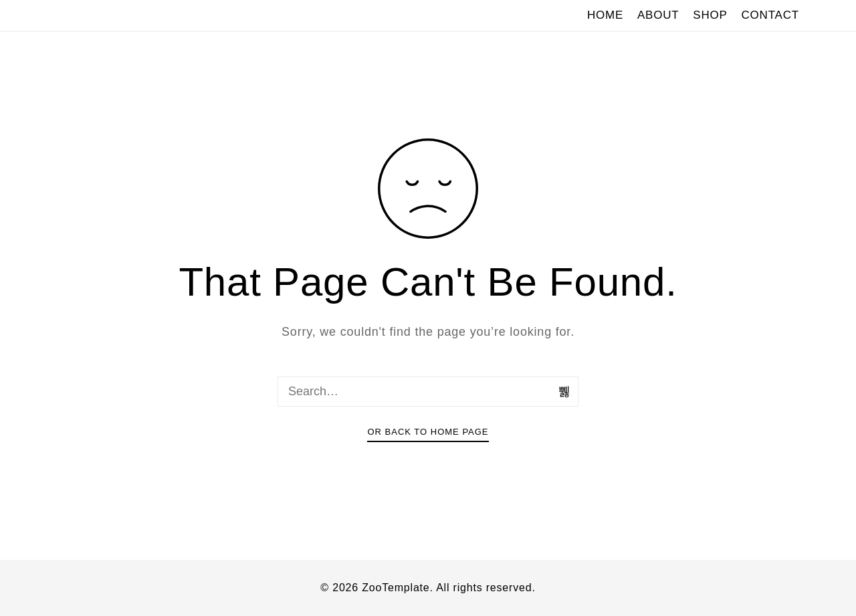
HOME (605, 15)
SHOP (710, 15)
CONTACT (771, 15)
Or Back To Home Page (428, 432)
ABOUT (658, 15)
